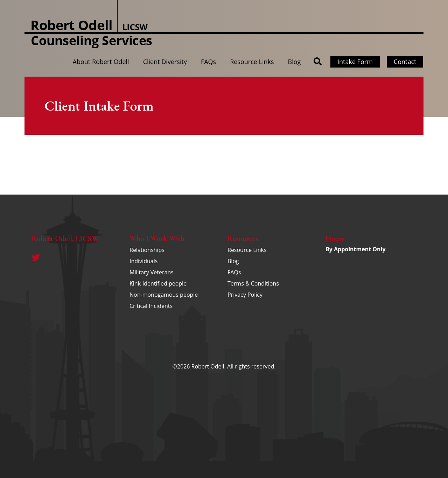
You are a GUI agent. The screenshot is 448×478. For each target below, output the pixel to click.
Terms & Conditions (253, 283)
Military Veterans (152, 272)
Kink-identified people (158, 283)
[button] (318, 62)
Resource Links (252, 62)
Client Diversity (165, 62)
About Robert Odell (101, 62)
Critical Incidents (151, 306)
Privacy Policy (245, 295)
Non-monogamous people (164, 295)
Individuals (143, 261)
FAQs (208, 62)
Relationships (147, 250)
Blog (295, 62)
